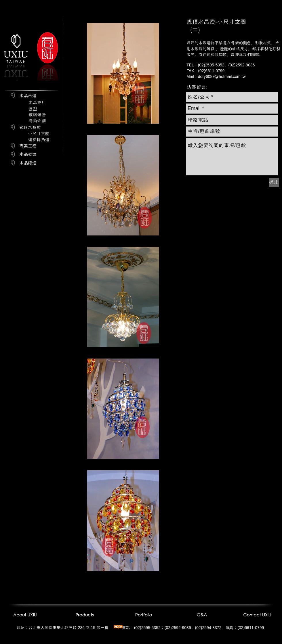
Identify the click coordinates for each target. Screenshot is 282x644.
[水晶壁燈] (28, 154)
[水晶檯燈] (28, 163)
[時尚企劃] (37, 121)
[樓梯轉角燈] (39, 140)
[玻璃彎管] (37, 115)
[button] (197, 87)
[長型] (33, 109)
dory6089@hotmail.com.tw (222, 76)
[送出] (274, 182)
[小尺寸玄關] (39, 134)
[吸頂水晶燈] (30, 127)
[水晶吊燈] (28, 96)
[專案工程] (28, 146)
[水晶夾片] (37, 102)
